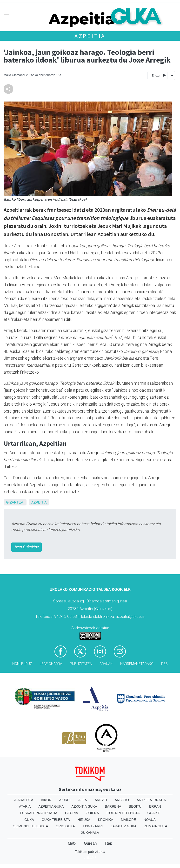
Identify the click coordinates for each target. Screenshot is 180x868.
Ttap (108, 843)
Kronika (106, 820)
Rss (164, 664)
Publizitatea (81, 664)
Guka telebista (56, 820)
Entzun (159, 75)
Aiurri (65, 800)
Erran (155, 806)
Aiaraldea (24, 800)
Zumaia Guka (156, 826)
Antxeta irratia (151, 800)
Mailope (128, 820)
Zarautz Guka (123, 826)
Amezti (101, 800)
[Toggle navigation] (7, 16)
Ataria (25, 806)
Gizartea (15, 502)
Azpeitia (90, 36)
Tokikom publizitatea (90, 852)
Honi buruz (22, 664)
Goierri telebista (123, 813)
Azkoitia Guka (84, 806)
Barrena (113, 806)
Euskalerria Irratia (39, 813)
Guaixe (154, 813)
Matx (72, 843)
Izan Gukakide (27, 547)
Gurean (90, 843)
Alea (83, 800)
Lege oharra (51, 664)
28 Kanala (90, 833)
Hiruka (84, 820)
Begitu (135, 806)
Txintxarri (93, 826)
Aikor (46, 800)
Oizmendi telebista (30, 826)
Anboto (122, 800)
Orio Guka (65, 826)
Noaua (150, 820)
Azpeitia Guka (51, 806)
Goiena (92, 813)
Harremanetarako (137, 664)
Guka (29, 820)
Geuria (72, 813)
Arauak (106, 664)
